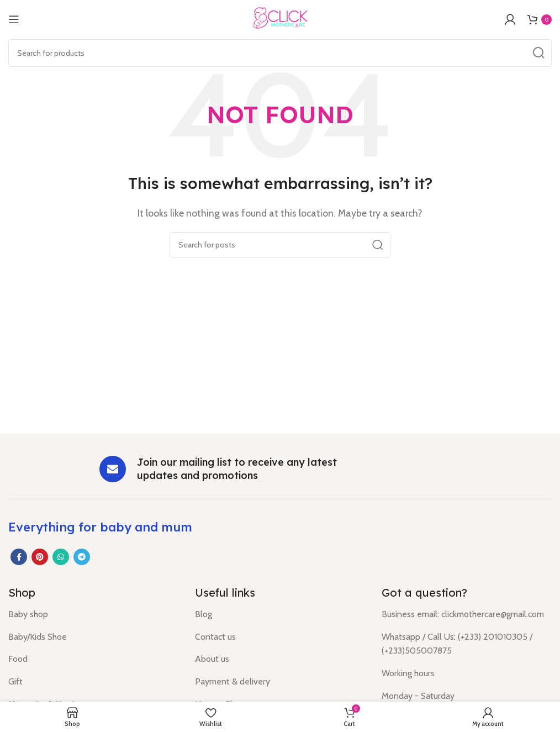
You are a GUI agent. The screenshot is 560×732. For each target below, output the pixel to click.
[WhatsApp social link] (61, 557)
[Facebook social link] (19, 557)
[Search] (280, 53)
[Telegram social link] (82, 557)
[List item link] (93, 614)
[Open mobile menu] (14, 19)
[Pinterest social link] (40, 557)
